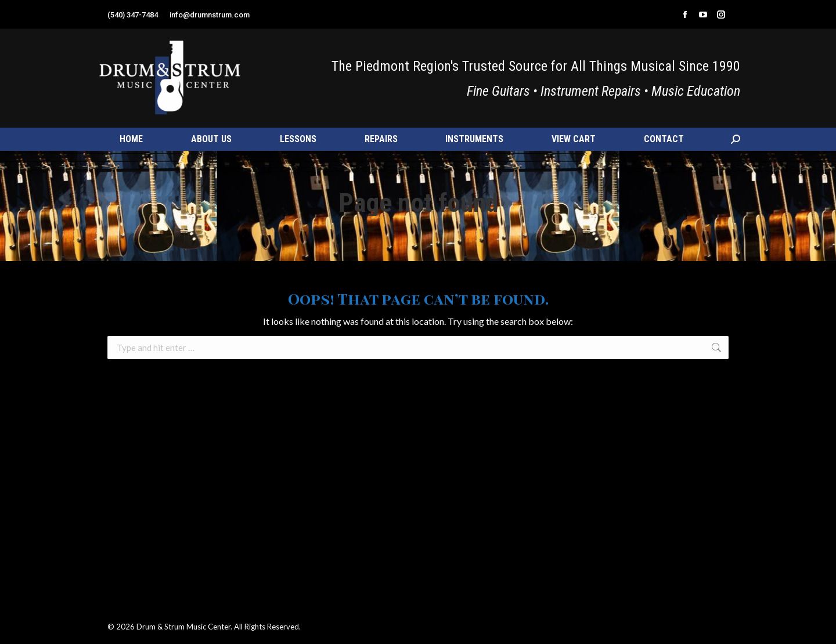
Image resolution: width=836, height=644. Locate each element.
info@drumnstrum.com (210, 15)
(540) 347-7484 (133, 15)
